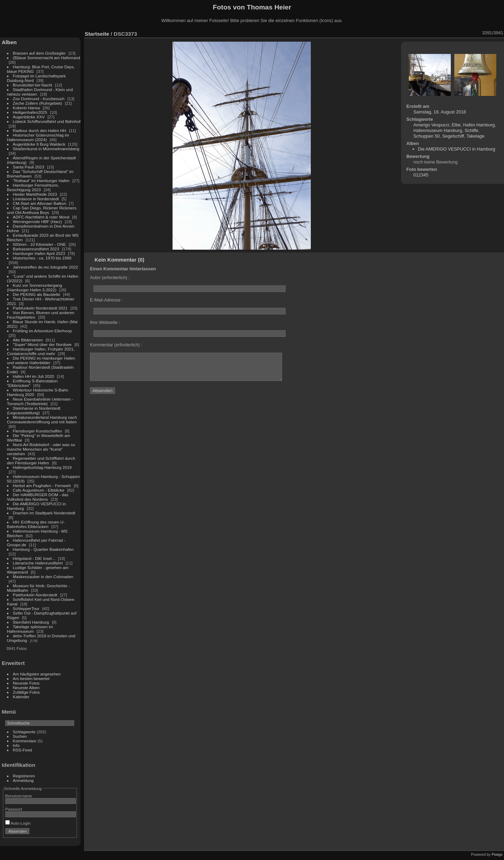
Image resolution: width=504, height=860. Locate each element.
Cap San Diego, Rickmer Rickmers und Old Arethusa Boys (42, 210)
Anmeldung (23, 780)
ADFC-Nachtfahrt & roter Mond (41, 217)
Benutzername (19, 796)
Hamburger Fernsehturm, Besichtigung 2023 (33, 187)
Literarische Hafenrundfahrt (38, 563)
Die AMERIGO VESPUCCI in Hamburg (457, 149)
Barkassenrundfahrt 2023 (36, 249)
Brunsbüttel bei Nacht (33, 85)
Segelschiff (453, 136)
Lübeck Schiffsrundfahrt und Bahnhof (47, 121)
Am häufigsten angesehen (37, 674)
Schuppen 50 (426, 136)
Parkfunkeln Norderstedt (35, 595)
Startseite (97, 34)
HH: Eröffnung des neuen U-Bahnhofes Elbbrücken (36, 524)
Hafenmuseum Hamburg (438, 130)
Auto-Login (18, 823)
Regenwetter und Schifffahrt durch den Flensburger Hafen (41, 460)
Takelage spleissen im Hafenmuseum (30, 629)
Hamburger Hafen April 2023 (39, 253)
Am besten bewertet (31, 678)
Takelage (475, 136)
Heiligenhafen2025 (30, 112)
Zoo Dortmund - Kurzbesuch (39, 99)
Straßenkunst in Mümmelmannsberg (46, 149)
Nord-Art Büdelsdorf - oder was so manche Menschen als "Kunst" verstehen (41, 449)
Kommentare (25, 741)
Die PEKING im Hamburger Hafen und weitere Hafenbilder (41, 360)
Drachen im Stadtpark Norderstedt (44, 513)
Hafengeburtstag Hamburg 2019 (42, 467)
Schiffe (472, 130)
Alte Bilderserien (28, 340)
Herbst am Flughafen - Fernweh (43, 486)
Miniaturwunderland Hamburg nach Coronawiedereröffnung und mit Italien (42, 419)
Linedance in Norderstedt (36, 199)
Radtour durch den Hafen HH (40, 130)
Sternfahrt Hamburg (31, 622)
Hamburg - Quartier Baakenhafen (43, 549)
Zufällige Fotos (26, 692)
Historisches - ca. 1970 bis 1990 (42, 258)
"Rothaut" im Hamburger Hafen (41, 181)
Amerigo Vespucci (431, 125)
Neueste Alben (26, 688)
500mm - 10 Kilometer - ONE (40, 244)
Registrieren (24, 776)
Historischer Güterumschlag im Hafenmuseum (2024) (38, 137)
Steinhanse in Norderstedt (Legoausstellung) (34, 410)
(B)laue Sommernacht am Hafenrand (47, 58)
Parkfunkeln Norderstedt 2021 (40, 308)
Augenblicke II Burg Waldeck (39, 144)
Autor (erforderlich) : (110, 278)
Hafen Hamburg (479, 125)
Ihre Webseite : (105, 322)
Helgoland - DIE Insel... (34, 558)
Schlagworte (24, 732)
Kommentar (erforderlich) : (116, 345)
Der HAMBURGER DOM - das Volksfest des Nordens (38, 497)
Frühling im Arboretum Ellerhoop (43, 331)
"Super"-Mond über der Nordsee (42, 344)
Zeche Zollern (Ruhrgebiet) (38, 103)
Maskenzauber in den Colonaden (43, 577)
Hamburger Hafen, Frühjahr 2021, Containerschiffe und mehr (41, 351)
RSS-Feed (23, 750)
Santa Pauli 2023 (29, 167)
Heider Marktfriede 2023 (35, 194)
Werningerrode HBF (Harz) (37, 221)
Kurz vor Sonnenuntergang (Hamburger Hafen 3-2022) (34, 287)
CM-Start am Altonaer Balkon (40, 203)
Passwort (14, 809)
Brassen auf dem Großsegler (39, 53)
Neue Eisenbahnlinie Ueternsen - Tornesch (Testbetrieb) (40, 401)
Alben (9, 42)
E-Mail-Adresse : (107, 300)
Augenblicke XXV (29, 117)
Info (16, 745)
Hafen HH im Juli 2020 (34, 376)
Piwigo (497, 854)
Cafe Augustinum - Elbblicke (39, 490)
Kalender (21, 697)
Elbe (456, 125)
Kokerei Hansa (26, 108)
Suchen (20, 736)
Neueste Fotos (26, 683)
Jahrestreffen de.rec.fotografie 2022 (45, 267)
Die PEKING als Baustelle (37, 294)
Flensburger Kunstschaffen (37, 431)
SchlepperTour (26, 608)
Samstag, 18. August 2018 (440, 112)
